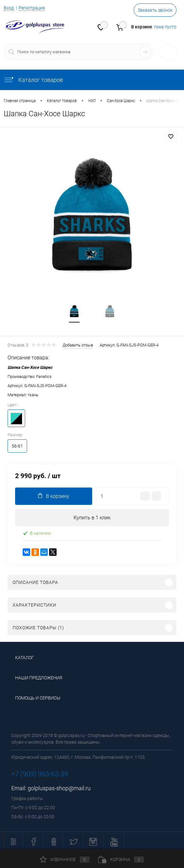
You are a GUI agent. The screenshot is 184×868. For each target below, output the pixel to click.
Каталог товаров (33, 80)
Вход (9, 8)
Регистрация (32, 8)
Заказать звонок (155, 10)
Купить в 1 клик (92, 518)
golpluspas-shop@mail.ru (59, 788)
